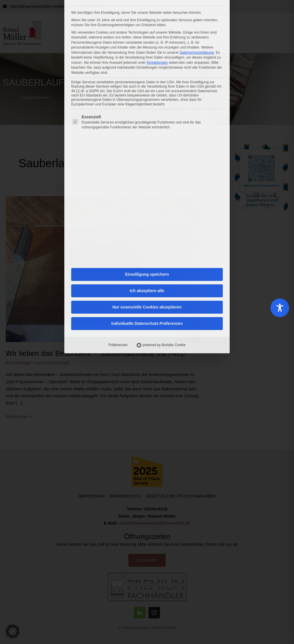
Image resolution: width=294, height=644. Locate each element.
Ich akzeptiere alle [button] (147, 168)
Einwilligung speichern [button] (147, 151)
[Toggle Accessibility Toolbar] (280, 308)
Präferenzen (118, 222)
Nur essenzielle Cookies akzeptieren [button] (147, 184)
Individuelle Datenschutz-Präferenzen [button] (147, 200)
